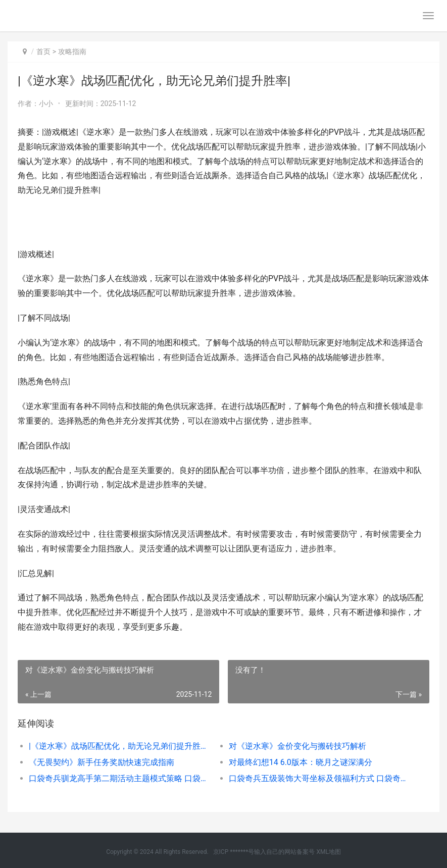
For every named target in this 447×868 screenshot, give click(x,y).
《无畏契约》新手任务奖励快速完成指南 (102, 762)
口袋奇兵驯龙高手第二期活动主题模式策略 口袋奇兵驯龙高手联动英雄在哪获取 (119, 778)
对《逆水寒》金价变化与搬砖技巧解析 (297, 746)
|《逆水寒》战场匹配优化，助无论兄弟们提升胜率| (119, 746)
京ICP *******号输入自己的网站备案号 (264, 852)
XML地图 (328, 852)
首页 (43, 52)
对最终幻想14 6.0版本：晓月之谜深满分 (301, 762)
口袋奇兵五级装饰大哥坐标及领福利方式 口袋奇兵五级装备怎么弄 (319, 778)
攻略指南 (72, 52)
